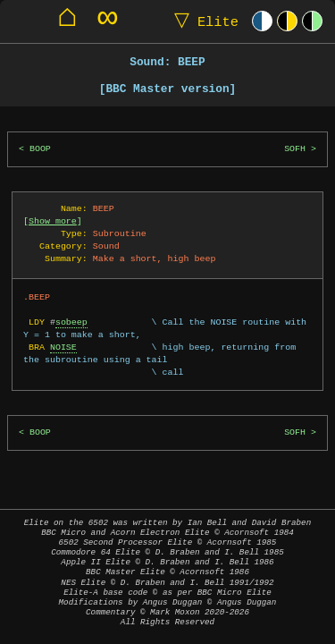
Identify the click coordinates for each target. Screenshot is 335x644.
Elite (202, 21)
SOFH (295, 149)
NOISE (63, 347)
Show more (53, 221)
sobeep (71, 322)
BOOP (40, 149)
